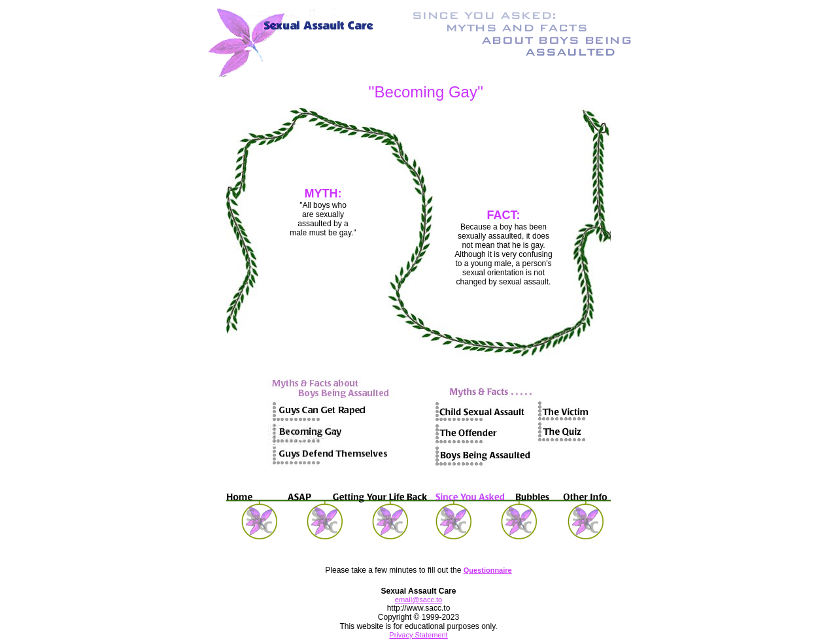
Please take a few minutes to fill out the (394, 570)
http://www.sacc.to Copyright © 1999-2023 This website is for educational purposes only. (418, 617)
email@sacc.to (418, 600)
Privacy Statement (418, 635)
